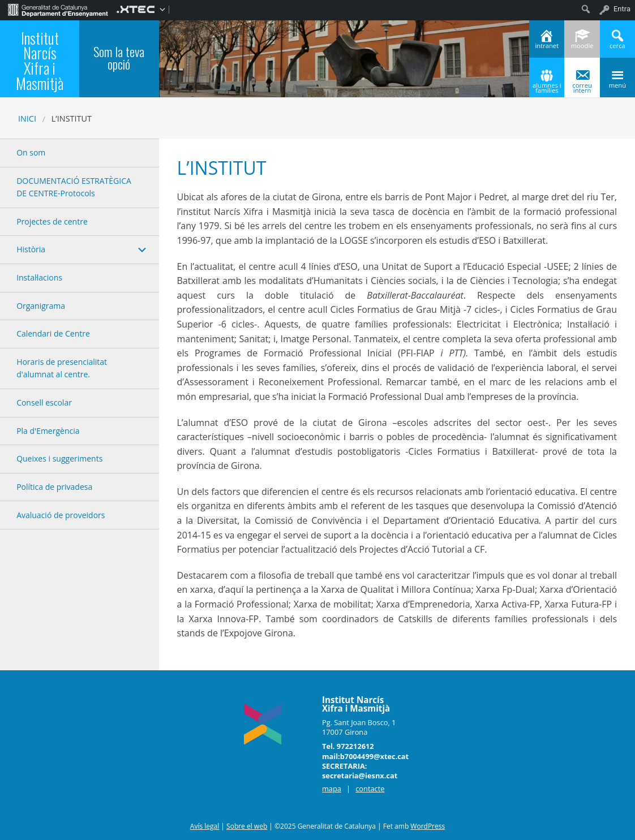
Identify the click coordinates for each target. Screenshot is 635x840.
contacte (370, 789)
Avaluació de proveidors (61, 515)
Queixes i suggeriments (59, 458)
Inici (27, 119)
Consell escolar (44, 402)
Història (31, 249)
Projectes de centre (52, 221)
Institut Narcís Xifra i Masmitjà (40, 61)
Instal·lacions (39, 277)
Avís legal (205, 826)
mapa (332, 789)
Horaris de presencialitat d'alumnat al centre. (62, 368)
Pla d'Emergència (48, 431)
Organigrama (41, 306)
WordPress (428, 826)
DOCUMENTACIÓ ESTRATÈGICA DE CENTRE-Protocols (74, 187)
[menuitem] (58, 9)
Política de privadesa (54, 487)
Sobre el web (247, 826)
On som (31, 152)
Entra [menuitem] (622, 9)
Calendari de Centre (53, 333)
